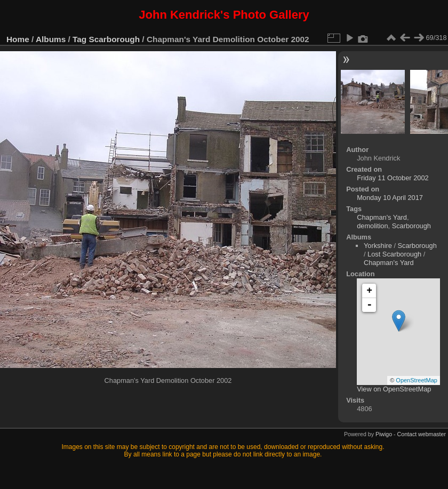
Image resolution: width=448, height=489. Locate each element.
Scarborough (115, 39)
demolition (372, 226)
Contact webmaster (422, 434)
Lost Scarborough (394, 254)
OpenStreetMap (417, 380)
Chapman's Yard (382, 217)
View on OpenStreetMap (394, 389)
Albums (51, 39)
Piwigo (384, 434)
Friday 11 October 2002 (393, 178)
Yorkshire (378, 246)
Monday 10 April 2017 (390, 198)
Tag (79, 39)
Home (18, 39)
